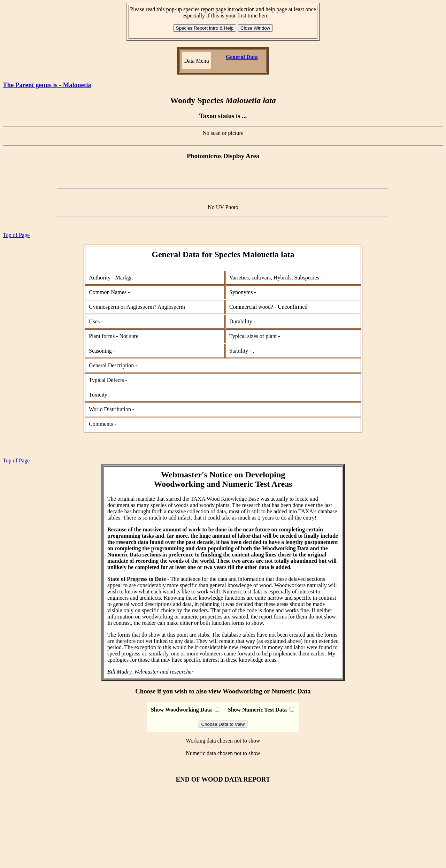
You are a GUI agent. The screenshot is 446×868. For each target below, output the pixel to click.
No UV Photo (223, 207)
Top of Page (16, 235)
